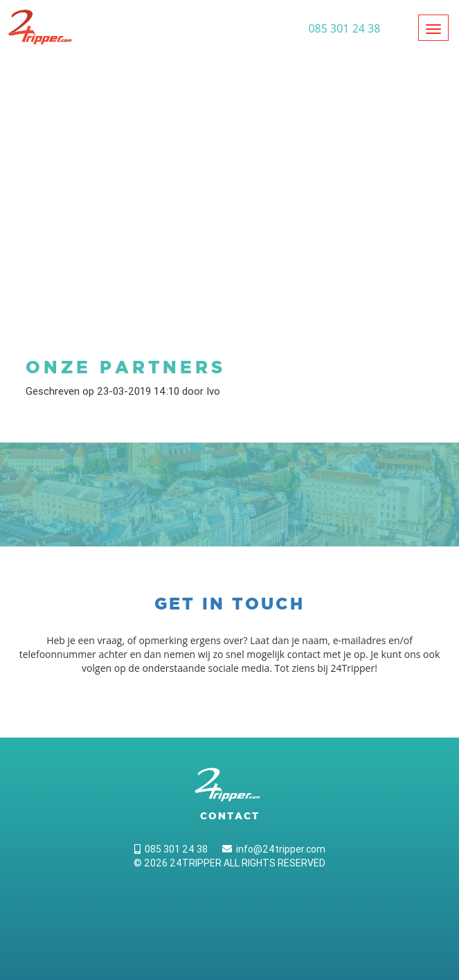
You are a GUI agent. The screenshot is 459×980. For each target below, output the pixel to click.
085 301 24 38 (171, 849)
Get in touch (229, 604)
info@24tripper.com (274, 849)
